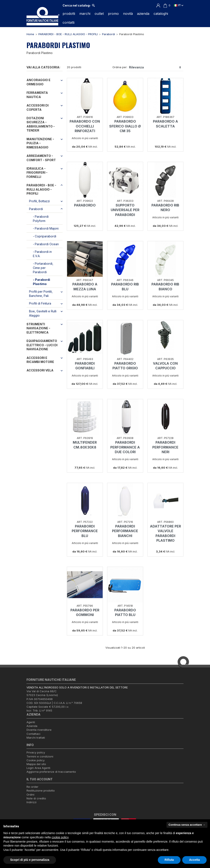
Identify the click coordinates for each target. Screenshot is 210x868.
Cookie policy (36, 760)
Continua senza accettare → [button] (187, 825)
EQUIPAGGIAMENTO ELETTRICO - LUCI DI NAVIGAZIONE (42, 345)
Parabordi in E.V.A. (42, 254)
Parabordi (36, 209)
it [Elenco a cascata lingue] (179, 5)
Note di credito (36, 798)
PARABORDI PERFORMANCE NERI (165, 447)
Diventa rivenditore (39, 730)
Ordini (30, 795)
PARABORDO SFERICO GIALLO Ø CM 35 (125, 126)
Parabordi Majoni (47, 228)
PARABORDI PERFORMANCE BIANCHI (125, 531)
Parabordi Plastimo (41, 282)
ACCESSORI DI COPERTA (38, 107)
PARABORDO (85, 205)
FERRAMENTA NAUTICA (37, 95)
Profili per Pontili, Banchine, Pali (41, 294)
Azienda (32, 726)
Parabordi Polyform (41, 219)
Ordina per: (120, 67)
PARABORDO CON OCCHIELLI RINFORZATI (85, 126)
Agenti (31, 722)
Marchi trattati (36, 738)
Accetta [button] (194, 860)
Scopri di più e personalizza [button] (30, 860)
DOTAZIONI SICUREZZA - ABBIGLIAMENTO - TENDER (41, 124)
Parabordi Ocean (47, 244)
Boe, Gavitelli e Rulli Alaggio (43, 313)
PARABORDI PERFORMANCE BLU (85, 531)
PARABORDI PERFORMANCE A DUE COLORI (125, 447)
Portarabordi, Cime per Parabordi (43, 268)
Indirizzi (31, 802)
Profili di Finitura (40, 303)
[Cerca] (76, 6)
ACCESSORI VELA (40, 370)
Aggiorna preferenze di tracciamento (51, 772)
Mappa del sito (36, 764)
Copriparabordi (45, 236)
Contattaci (33, 734)
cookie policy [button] (60, 837)
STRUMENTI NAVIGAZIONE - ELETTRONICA (38, 328)
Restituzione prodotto (41, 790)
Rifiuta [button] (169, 860)
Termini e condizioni (40, 756)
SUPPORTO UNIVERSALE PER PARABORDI (125, 210)
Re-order (32, 787)
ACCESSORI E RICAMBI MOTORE (40, 360)
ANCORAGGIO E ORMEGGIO (38, 82)
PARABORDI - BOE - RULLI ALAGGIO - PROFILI (41, 189)
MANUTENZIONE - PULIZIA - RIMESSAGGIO (40, 143)
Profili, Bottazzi (39, 201)
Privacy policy (36, 752)
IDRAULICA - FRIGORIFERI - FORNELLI (37, 173)
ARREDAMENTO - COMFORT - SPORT (41, 158)
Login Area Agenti (38, 768)
